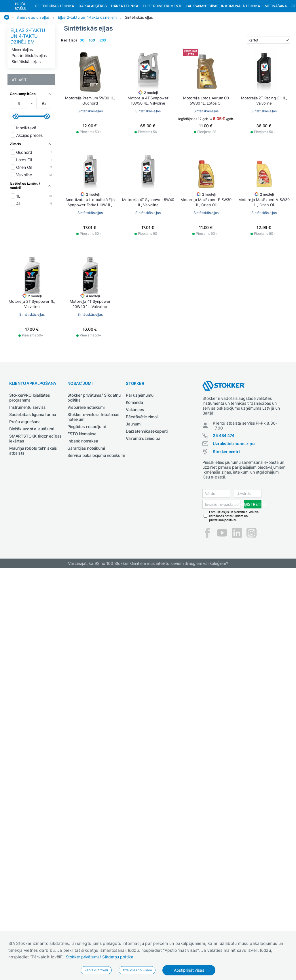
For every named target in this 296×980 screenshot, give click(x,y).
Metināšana (276, 47)
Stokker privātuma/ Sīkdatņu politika (100, 957)
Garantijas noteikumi (86, 489)
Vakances (135, 451)
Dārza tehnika (125, 47)
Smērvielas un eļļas (33, 58)
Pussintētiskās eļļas (29, 97)
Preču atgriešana (25, 463)
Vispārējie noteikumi (86, 448)
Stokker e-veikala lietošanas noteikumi (93, 458)
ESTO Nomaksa (82, 475)
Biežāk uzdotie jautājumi (31, 470)
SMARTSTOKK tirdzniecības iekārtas (35, 480)
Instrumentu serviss (27, 448)
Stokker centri (226, 493)
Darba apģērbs (93, 47)
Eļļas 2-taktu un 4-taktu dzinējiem (87, 58)
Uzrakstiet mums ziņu (234, 485)
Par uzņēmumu (140, 436)
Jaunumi (134, 465)
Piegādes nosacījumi (86, 468)
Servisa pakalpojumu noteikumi (96, 496)
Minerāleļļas (22, 91)
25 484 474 (223, 477)
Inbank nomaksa (83, 482)
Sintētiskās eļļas (139, 58)
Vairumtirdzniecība (143, 479)
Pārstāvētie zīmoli (142, 458)
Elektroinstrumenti (162, 47)
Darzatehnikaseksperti (147, 472)
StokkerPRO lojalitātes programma (30, 439)
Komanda (134, 443)
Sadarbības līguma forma (33, 456)
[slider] (16, 158)
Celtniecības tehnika (54, 47)
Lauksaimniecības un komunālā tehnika (223, 47)
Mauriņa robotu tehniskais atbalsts (33, 492)
